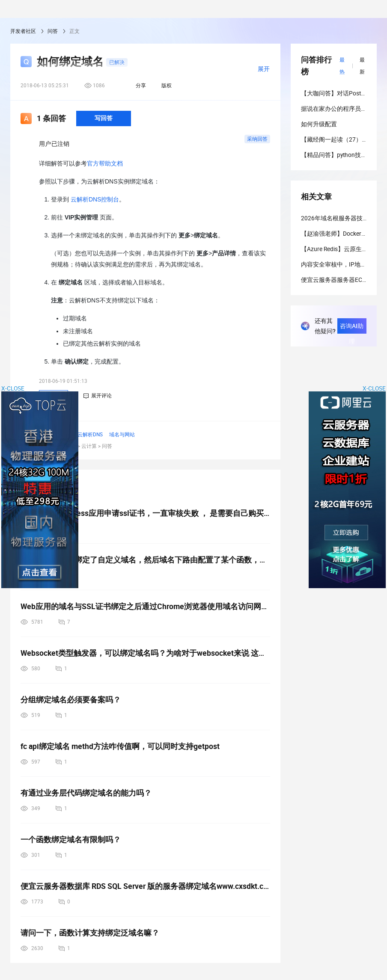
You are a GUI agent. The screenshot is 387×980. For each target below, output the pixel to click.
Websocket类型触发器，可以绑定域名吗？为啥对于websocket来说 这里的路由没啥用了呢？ (145, 653)
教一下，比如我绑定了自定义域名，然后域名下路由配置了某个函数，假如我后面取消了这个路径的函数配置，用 (145, 560)
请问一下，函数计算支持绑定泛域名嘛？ (90, 933)
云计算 (89, 446)
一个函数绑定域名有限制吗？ (71, 839)
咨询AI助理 (352, 328)
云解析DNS (90, 435)
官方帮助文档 (105, 163)
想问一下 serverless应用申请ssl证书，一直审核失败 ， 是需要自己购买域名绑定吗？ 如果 (145, 513)
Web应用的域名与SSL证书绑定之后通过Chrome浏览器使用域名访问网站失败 (145, 606)
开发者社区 (23, 31)
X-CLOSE (374, 388)
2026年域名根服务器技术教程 (341, 218)
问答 (53, 31)
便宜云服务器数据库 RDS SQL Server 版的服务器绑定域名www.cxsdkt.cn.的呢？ (145, 886)
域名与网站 (122, 435)
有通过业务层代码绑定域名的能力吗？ (86, 793)
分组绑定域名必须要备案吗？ (71, 700)
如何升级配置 (319, 124)
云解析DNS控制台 (95, 199)
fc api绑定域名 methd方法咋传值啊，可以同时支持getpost (120, 746)
